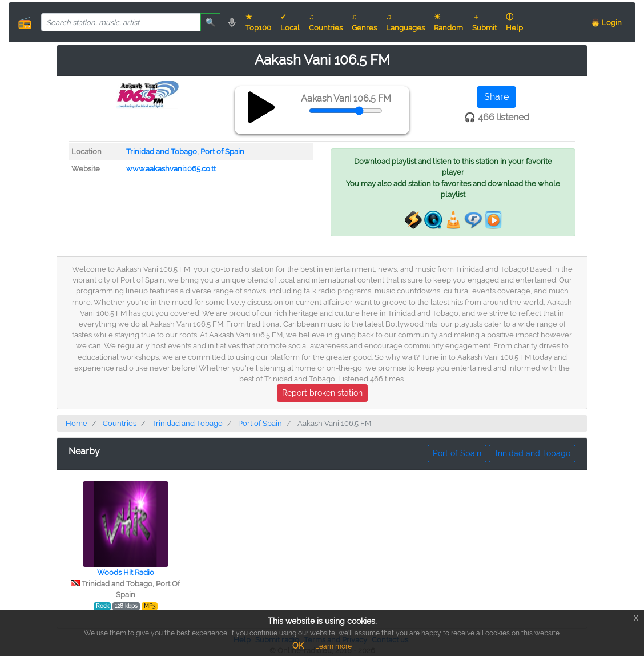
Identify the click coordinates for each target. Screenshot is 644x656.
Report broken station (322, 393)
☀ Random (448, 22)
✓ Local (290, 22)
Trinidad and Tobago (162, 152)
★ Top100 (258, 22)
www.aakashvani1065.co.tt (171, 169)
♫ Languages (405, 22)
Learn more (333, 646)
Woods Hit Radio (126, 572)
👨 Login (606, 23)
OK (298, 646)
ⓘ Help (514, 22)
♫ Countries (326, 22)
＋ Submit (484, 22)
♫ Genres (364, 22)
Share (496, 97)
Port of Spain (222, 152)
